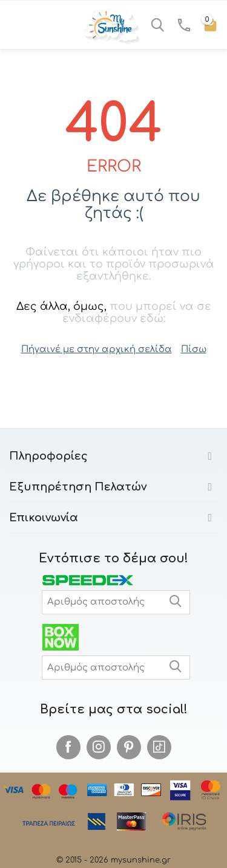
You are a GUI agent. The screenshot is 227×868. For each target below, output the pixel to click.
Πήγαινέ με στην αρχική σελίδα (97, 349)
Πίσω (194, 349)
